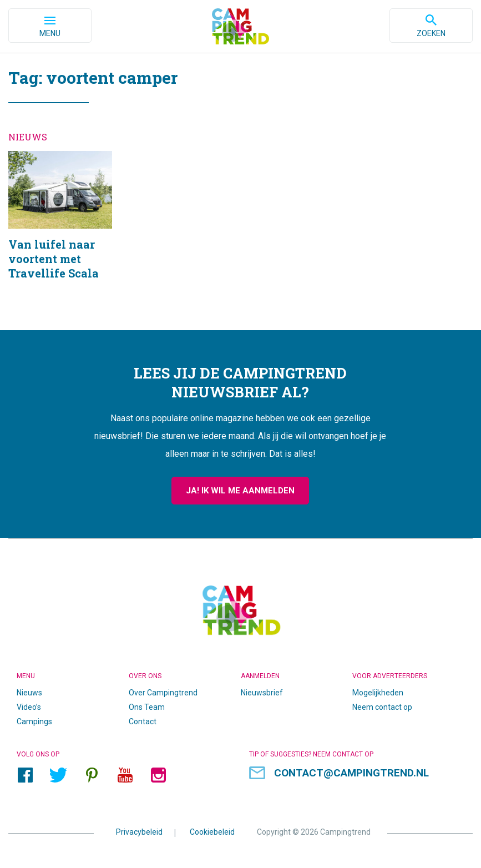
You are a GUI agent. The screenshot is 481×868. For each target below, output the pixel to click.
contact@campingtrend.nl (351, 773)
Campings (34, 721)
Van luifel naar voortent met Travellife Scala (60, 229)
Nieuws (29, 693)
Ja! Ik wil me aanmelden (240, 491)
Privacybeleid (139, 831)
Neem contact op (382, 707)
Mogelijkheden (378, 693)
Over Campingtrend (163, 693)
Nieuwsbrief (262, 693)
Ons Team (147, 707)
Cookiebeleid (212, 831)
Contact (143, 721)
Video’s (29, 707)
